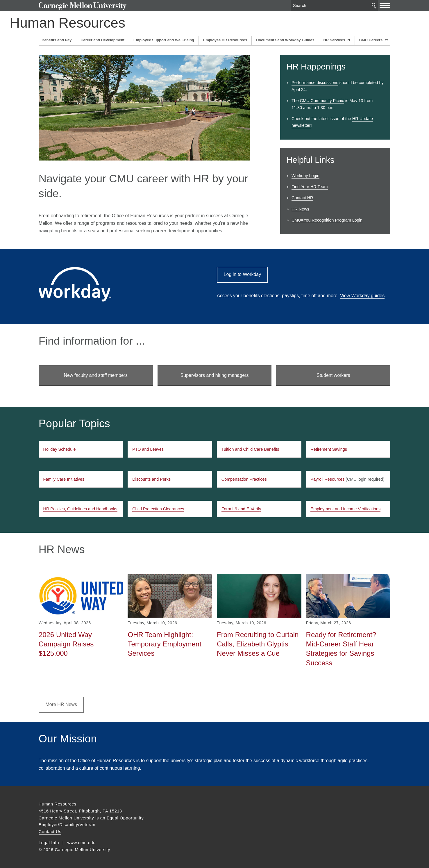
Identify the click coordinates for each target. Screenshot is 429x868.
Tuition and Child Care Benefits (250, 449)
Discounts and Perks (151, 479)
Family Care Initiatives (64, 479)
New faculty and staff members (96, 375)
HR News (300, 209)
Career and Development (102, 40)
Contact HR (302, 198)
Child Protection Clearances (158, 509)
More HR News (61, 704)
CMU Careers (371, 40)
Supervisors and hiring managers (215, 375)
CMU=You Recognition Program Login (327, 220)
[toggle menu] (385, 5)
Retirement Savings (329, 449)
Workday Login (305, 176)
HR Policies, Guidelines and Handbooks (80, 509)
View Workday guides (362, 296)
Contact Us (50, 832)
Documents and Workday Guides (285, 40)
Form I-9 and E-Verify (241, 509)
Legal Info (49, 843)
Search (374, 6)
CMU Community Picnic (322, 101)
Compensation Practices (244, 479)
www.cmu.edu (82, 843)
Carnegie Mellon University (83, 6)
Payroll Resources (327, 479)
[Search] (334, 6)
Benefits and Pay (57, 40)
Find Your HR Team (310, 187)
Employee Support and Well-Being (164, 40)
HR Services (335, 40)
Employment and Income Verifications (345, 509)
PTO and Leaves (148, 449)
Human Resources (96, 23)
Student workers (333, 375)
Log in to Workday (243, 274)
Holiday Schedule (60, 449)
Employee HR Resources (225, 40)
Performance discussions (315, 83)
